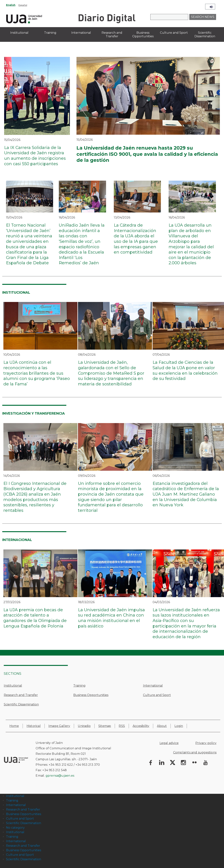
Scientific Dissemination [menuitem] (205, 34)
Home (14, 726)
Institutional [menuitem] (19, 33)
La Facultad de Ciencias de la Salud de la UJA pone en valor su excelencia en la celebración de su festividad (185, 370)
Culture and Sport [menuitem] (174, 33)
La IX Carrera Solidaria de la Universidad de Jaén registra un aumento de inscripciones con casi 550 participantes (35, 156)
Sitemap (105, 726)
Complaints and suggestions (195, 752)
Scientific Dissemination (21, 704)
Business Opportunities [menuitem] (143, 34)
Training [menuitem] (50, 33)
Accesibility (141, 726)
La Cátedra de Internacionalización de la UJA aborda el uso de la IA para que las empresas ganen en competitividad (136, 239)
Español (23, 5)
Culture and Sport (157, 695)
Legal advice (169, 743)
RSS (122, 726)
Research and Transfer (21, 695)
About (162, 726)
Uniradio (84, 726)
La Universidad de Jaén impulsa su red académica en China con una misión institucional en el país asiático (111, 618)
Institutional (13, 686)
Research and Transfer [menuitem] (112, 34)
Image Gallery (59, 726)
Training (79, 686)
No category (15, 828)
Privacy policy (206, 743)
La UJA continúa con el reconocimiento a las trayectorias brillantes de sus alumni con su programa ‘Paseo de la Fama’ (37, 373)
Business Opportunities (91, 695)
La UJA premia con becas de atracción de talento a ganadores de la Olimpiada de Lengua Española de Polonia (35, 618)
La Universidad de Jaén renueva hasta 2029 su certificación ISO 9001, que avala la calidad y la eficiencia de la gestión (147, 154)
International (153, 686)
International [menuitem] (81, 33)
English (11, 5)
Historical (34, 726)
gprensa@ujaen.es (60, 776)
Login (179, 726)
